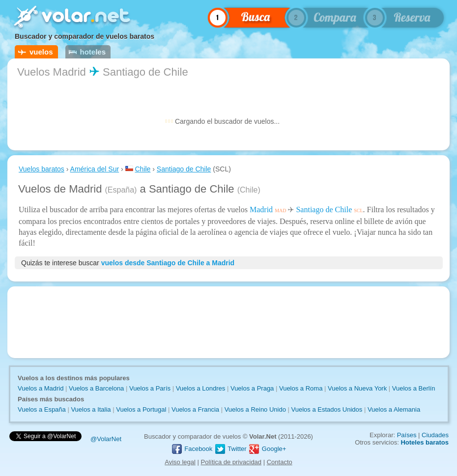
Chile (143, 169)
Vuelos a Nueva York (357, 388)
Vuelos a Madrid (41, 388)
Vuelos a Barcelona (96, 388)
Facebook (192, 449)
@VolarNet (106, 439)
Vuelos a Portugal (141, 409)
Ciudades (435, 435)
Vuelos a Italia (91, 409)
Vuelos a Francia (195, 409)
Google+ (267, 449)
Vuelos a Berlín (414, 388)
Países (407, 435)
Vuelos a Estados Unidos (327, 409)
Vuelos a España (42, 409)
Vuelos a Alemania (394, 409)
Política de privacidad (231, 462)
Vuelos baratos (42, 169)
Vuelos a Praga (252, 388)
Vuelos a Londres (201, 388)
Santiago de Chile (184, 169)
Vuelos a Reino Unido (255, 409)
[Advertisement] (228, 322)
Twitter (230, 449)
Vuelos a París (150, 388)
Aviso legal (180, 462)
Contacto (280, 462)
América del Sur (95, 169)
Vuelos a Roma (301, 388)
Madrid (261, 210)
